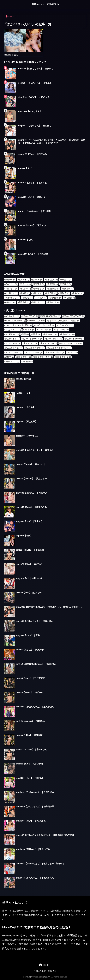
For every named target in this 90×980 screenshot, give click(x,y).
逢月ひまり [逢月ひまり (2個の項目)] (38, 302)
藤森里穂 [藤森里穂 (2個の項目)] (24, 302)
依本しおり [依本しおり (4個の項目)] (52, 280)
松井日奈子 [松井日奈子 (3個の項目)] (54, 289)
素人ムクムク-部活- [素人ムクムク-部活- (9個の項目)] (55, 352)
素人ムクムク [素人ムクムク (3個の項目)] (30, 343)
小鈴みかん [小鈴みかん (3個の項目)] (11, 289)
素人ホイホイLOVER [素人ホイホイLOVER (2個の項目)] (32, 339)
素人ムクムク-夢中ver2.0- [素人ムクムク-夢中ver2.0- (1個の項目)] (59, 348)
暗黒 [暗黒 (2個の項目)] (25, 334)
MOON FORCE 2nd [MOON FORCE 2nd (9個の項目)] (51, 316)
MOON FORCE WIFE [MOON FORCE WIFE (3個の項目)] (74, 316)
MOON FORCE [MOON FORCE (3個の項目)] (30, 316)
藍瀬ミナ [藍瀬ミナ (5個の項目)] (37, 280)
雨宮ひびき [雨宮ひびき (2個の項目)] (54, 302)
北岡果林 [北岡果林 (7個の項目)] (24, 280)
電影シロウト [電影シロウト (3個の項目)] (24, 357)
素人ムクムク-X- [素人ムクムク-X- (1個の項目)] (49, 343)
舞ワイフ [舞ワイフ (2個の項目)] (73, 352)
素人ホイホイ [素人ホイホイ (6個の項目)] (12, 339)
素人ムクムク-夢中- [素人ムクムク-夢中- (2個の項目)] (35, 348)
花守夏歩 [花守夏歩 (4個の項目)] (39, 284)
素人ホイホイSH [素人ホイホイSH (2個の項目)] (54, 339)
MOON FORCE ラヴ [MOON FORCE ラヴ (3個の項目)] (15, 321)
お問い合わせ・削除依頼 (45, 971)
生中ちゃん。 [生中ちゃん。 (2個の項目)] (51, 334)
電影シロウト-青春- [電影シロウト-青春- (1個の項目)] (43, 357)
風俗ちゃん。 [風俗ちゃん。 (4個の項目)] (12, 362)
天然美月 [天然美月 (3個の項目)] (66, 284)
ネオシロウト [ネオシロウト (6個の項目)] (62, 330)
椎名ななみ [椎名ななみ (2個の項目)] (55, 298)
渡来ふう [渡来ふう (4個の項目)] (26, 284)
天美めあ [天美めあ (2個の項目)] (78, 293)
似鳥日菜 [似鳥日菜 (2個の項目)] (51, 293)
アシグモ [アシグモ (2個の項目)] (29, 330)
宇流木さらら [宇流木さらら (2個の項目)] (12, 298)
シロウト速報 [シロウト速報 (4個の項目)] (45, 330)
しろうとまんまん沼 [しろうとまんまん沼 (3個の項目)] (45, 325)
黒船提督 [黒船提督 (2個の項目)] (28, 362)
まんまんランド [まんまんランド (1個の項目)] (13, 330)
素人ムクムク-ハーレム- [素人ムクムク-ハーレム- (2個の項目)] (71, 343)
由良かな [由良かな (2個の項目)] (10, 302)
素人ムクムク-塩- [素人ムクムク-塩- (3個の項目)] (14, 348)
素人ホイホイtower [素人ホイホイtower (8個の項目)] (74, 339)
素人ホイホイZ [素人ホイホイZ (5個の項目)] (13, 343)
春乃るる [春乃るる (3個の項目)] (39, 289)
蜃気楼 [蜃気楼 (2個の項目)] (9, 357)
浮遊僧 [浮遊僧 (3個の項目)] (36, 334)
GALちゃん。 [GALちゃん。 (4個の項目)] (12, 316)
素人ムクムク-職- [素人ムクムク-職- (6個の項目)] (34, 352)
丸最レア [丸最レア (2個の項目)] (37, 293)
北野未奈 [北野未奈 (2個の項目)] (64, 293)
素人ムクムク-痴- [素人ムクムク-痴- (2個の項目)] (14, 352)
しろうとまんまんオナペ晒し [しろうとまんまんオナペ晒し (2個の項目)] (19, 325)
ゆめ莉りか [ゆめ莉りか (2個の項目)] (11, 293)
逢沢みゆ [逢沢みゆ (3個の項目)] (68, 289)
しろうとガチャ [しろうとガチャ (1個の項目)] (65, 325)
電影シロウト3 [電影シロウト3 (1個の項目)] (63, 357)
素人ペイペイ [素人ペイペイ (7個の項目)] (68, 334)
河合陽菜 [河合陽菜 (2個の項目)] (70, 298)
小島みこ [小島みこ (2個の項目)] (28, 298)
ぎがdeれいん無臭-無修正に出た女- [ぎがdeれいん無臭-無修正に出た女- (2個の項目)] (64, 321)
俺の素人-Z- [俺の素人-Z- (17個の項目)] (12, 334)
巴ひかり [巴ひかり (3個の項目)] (26, 289)
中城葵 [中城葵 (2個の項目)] (25, 293)
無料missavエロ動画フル (45, 4)
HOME (45, 965)
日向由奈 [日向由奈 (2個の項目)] (41, 298)
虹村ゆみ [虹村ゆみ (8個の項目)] (10, 280)
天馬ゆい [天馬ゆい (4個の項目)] (66, 280)
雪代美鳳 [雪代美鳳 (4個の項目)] (53, 284)
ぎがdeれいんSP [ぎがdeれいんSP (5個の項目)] (36, 321)
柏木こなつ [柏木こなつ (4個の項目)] (11, 284)
